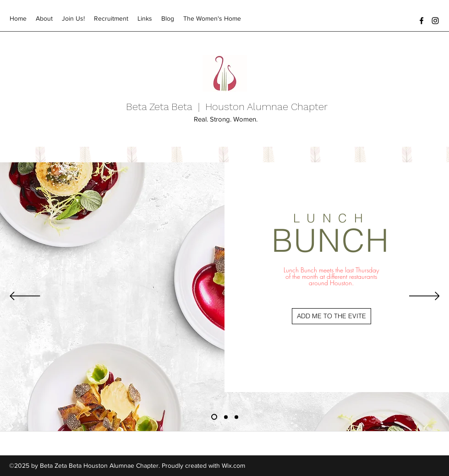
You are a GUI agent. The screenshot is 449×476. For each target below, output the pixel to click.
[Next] (424, 297)
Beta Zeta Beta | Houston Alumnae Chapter (227, 107)
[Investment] (226, 417)
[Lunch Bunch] (214, 417)
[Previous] (25, 297)
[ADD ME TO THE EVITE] (331, 316)
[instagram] (435, 21)
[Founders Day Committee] (236, 417)
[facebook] (422, 21)
